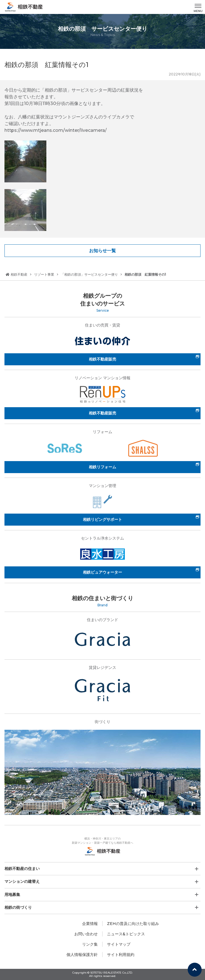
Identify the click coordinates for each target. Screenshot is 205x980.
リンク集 (90, 944)
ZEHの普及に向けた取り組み (133, 924)
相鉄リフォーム (102, 467)
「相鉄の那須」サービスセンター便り (89, 274)
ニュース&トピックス (126, 934)
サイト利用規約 (121, 955)
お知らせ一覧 (102, 251)
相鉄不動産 (16, 274)
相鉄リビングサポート (102, 519)
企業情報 (90, 924)
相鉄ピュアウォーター (102, 572)
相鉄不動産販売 (102, 359)
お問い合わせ (86, 934)
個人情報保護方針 (82, 955)
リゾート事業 (44, 274)
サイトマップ (119, 944)
